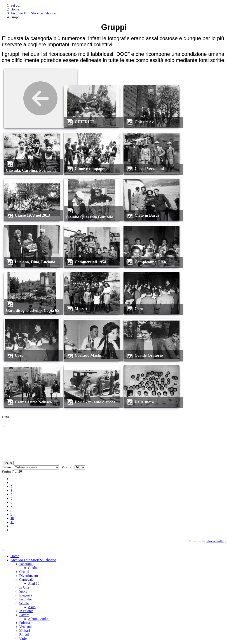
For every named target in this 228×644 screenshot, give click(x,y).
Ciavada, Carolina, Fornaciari (32, 170)
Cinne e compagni (90, 169)
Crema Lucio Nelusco (33, 402)
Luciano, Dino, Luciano (35, 262)
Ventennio (26, 627)
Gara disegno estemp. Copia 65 (32, 310)
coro (139, 309)
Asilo (32, 607)
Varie (23, 638)
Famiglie (25, 599)
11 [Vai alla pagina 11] (12, 522)
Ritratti (24, 635)
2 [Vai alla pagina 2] (11, 487)
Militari (25, 631)
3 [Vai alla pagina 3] (11, 491)
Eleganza (26, 595)
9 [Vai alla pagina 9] (11, 514)
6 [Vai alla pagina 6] (11, 502)
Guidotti (34, 568)
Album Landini (39, 619)
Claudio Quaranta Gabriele (89, 217)
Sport (23, 591)
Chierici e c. (145, 122)
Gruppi (24, 572)
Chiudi (8, 463)
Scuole (24, 603)
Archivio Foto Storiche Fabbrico (33, 560)
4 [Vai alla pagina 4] (11, 494)
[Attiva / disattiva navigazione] (3, 550)
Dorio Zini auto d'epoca (95, 402)
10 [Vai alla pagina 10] (12, 518)
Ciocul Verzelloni (149, 169)
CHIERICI (84, 122)
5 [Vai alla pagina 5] (11, 498)
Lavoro (24, 615)
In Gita (24, 587)
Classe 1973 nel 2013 (32, 215)
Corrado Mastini (89, 355)
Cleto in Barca (147, 215)
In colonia (26, 611)
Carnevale (26, 580)
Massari (82, 309)
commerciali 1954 (90, 262)
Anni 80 (34, 583)
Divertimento (29, 576)
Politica (25, 623)
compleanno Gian (150, 262)
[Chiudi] (3, 426)
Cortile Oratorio (149, 355)
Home (15, 556)
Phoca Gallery (216, 541)
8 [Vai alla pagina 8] (11, 510)
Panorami (26, 564)
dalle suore (144, 402)
